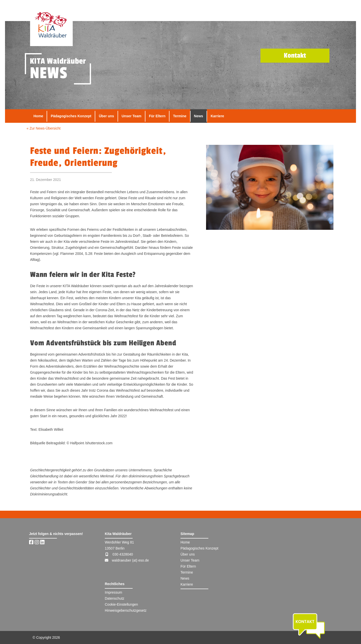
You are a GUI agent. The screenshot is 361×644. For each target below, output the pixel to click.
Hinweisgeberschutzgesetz (126, 610)
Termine (180, 116)
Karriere (217, 116)
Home (38, 116)
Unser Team (131, 116)
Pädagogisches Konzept (71, 116)
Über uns (106, 116)
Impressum (113, 592)
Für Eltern (157, 116)
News (199, 116)
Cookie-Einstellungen (121, 604)
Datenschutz (115, 598)
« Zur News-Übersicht (43, 128)
